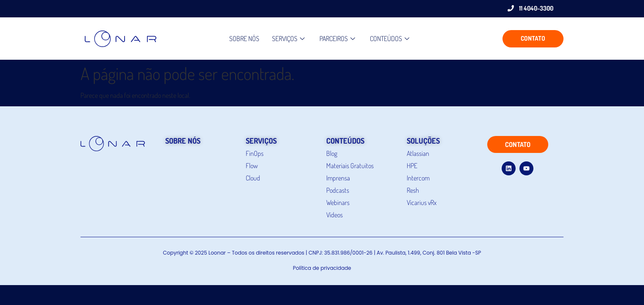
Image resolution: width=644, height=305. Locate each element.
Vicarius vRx (422, 202)
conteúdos (345, 141)
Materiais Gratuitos (350, 166)
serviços (261, 141)
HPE (412, 166)
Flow (252, 166)
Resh (413, 190)
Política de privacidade (322, 268)
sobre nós (183, 141)
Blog (332, 153)
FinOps (255, 153)
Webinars (338, 202)
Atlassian (418, 153)
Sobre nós (244, 39)
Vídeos (334, 215)
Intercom (418, 178)
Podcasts (338, 190)
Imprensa (338, 178)
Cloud (253, 178)
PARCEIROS (338, 39)
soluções (423, 141)
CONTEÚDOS (391, 39)
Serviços (289, 39)
